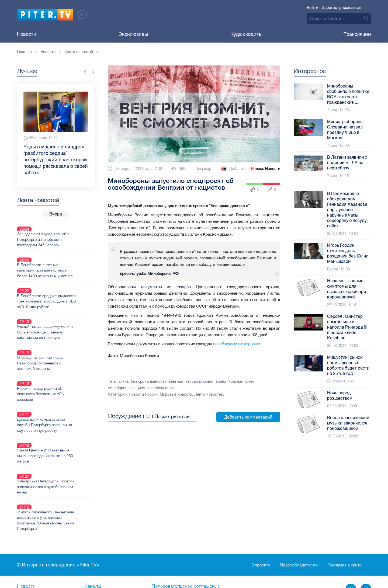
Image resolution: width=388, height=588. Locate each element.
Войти (313, 8)
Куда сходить (246, 34)
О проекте (260, 506)
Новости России (143, 394)
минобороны (119, 388)
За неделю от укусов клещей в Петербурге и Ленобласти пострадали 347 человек (62, 233)
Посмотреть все (172, 415)
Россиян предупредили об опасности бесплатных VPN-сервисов (60, 361)
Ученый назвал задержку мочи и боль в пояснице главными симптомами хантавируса (64, 312)
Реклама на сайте (344, 506)
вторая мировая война (206, 382)
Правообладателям (299, 506)
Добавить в (250, 169)
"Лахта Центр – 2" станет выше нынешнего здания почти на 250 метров (64, 410)
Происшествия (168, 545)
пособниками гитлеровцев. (238, 344)
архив (124, 382)
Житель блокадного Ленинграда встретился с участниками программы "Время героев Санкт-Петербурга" (65, 462)
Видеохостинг (32, 536)
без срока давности (149, 382)
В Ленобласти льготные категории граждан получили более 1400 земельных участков (64, 258)
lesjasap (204, 169)
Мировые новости (176, 394)
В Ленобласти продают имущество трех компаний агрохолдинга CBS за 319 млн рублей (63, 285)
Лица (90, 545)
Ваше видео (97, 536)
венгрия (176, 382)
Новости (27, 34)
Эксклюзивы (133, 34)
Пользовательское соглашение (186, 527)
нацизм (139, 388)
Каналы (93, 527)
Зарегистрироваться (341, 8)
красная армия (242, 382)
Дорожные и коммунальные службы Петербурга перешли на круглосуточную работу (64, 385)
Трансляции (357, 34)
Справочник (165, 536)
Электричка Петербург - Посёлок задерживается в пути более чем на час (65, 434)
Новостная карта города (44, 545)
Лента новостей (209, 394)
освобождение (161, 388)
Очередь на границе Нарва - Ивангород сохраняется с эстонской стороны (60, 336)
